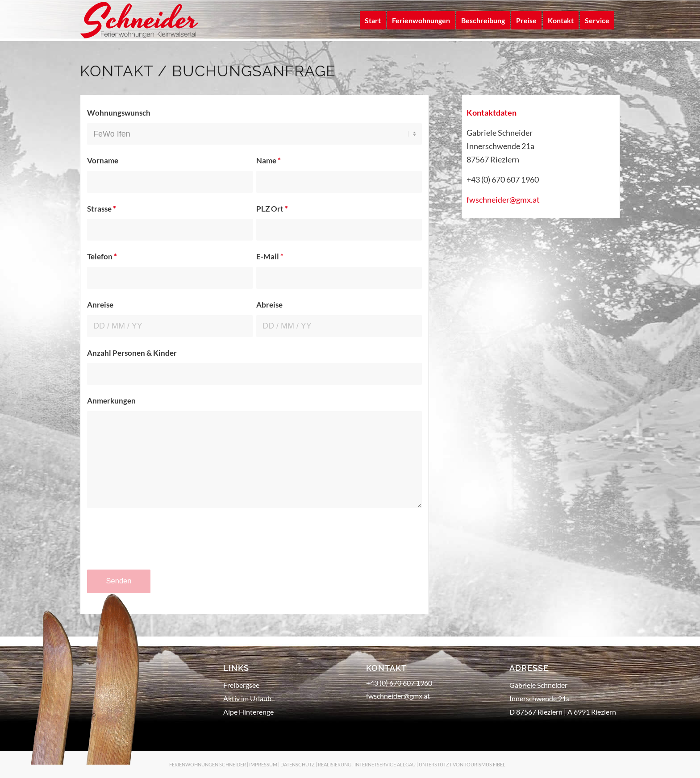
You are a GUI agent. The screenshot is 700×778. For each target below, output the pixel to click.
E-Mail (270, 257)
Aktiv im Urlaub (247, 698)
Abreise (269, 305)
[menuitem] (373, 21)
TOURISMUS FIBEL (485, 764)
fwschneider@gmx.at (503, 200)
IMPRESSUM (263, 764)
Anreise (100, 305)
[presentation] (155, 547)
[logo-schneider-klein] (140, 21)
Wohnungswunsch (119, 113)
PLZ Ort (272, 209)
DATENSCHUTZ (298, 764)
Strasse (102, 209)
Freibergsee (241, 685)
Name (269, 161)
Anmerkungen (111, 401)
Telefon (102, 257)
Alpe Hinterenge (248, 712)
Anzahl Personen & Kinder (132, 353)
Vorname (103, 161)
